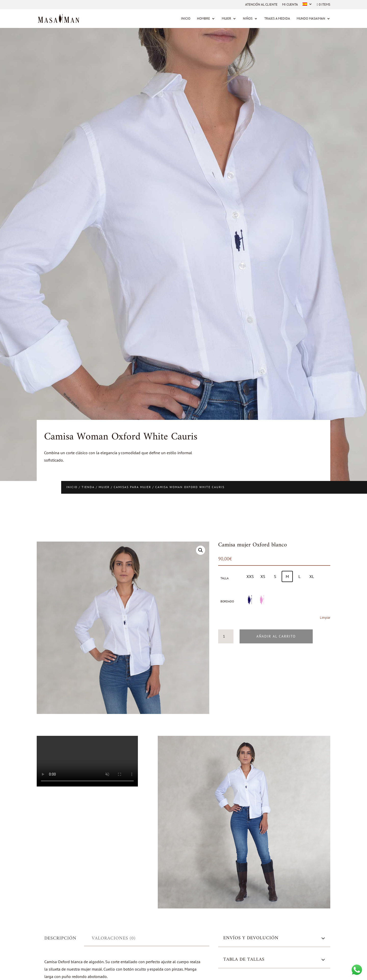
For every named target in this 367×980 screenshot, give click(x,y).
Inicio (186, 19)
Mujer (226, 19)
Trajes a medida (277, 19)
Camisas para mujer (132, 487)
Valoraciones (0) (114, 938)
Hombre (204, 19)
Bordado (227, 601)
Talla (225, 578)
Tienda (88, 487)
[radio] (250, 576)
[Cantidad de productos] (226, 637)
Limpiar (325, 617)
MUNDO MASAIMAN (311, 19)
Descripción (60, 938)
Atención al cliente (261, 5)
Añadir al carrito (276, 636)
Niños (248, 19)
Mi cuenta (290, 5)
